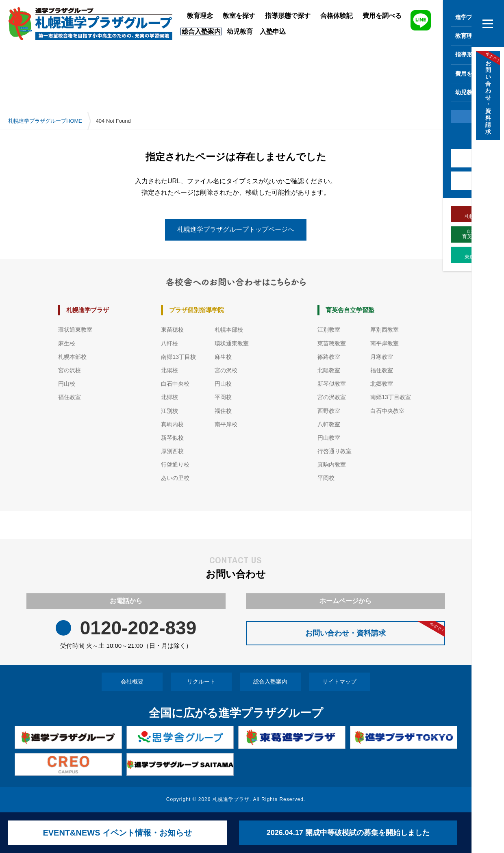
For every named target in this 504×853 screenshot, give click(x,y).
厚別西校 (172, 451)
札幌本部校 (72, 357)
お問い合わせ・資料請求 (375, 629)
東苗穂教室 (332, 343)
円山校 (67, 384)
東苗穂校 (172, 330)
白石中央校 (175, 384)
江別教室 (329, 330)
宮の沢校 (70, 370)
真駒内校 (172, 424)
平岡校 (223, 397)
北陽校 (169, 370)
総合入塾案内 (270, 682)
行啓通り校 (175, 464)
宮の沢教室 (332, 397)
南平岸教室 (385, 343)
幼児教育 (240, 31)
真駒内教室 (332, 464)
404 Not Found (113, 121)
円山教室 (329, 438)
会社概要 (132, 682)
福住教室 (70, 397)
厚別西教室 (385, 330)
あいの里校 (175, 478)
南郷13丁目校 (178, 357)
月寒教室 (382, 357)
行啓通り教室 (335, 451)
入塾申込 (273, 31)
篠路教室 (329, 357)
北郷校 (169, 397)
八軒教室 (329, 424)
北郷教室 (382, 384)
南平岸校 (226, 424)
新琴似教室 (332, 384)
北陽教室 (329, 370)
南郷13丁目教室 (391, 397)
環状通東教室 (75, 330)
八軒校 (169, 343)
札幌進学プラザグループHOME (45, 121)
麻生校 (67, 343)
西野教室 (329, 411)
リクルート (201, 682)
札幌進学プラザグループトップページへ (236, 229)
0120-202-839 (138, 628)
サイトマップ (339, 682)
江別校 (169, 411)
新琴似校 (172, 438)
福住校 (223, 411)
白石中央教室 (387, 411)
